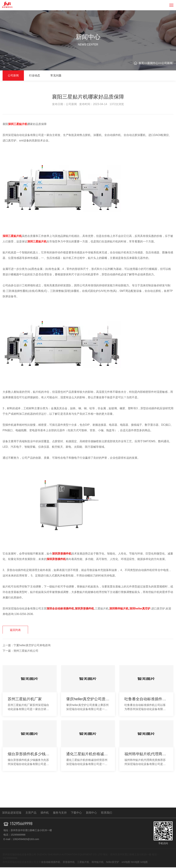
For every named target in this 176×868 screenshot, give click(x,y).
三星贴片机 (83, 863)
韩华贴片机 (98, 863)
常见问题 (56, 75)
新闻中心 (153, 63)
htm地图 (135, 863)
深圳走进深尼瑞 (12, 813)
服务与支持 (60, 813)
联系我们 (107, 813)
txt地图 (144, 863)
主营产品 (31, 813)
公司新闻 (167, 63)
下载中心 (76, 813)
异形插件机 (69, 863)
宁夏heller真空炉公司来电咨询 (32, 646)
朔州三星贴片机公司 (26, 651)
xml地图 (126, 863)
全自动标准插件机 (51, 863)
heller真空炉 (113, 863)
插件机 (45, 813)
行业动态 (35, 75)
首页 (141, 63)
